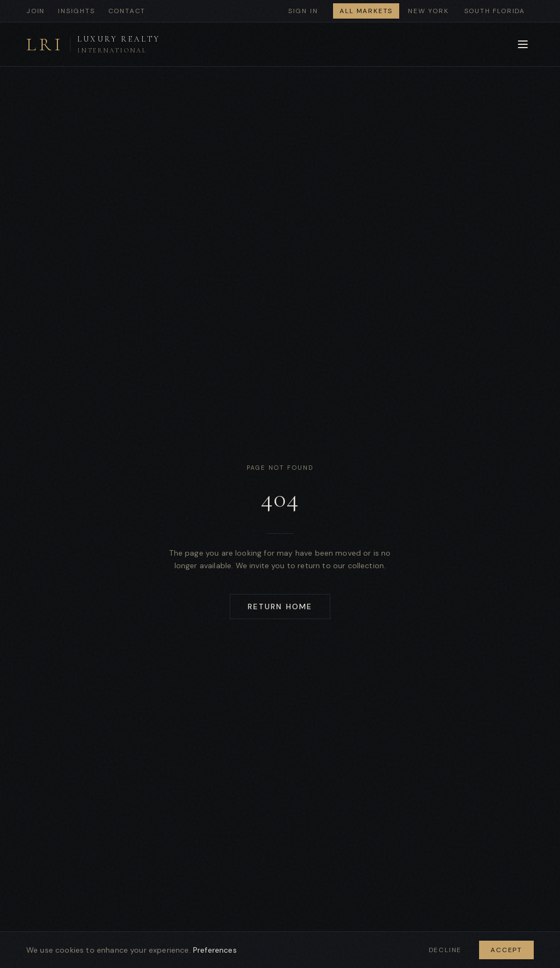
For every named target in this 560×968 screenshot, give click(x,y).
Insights (76, 11)
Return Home (280, 607)
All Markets (366, 11)
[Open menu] (523, 44)
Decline (445, 950)
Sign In (303, 11)
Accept (506, 950)
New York (428, 11)
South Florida (495, 11)
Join (36, 11)
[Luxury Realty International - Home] (93, 45)
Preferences (215, 950)
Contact (127, 11)
